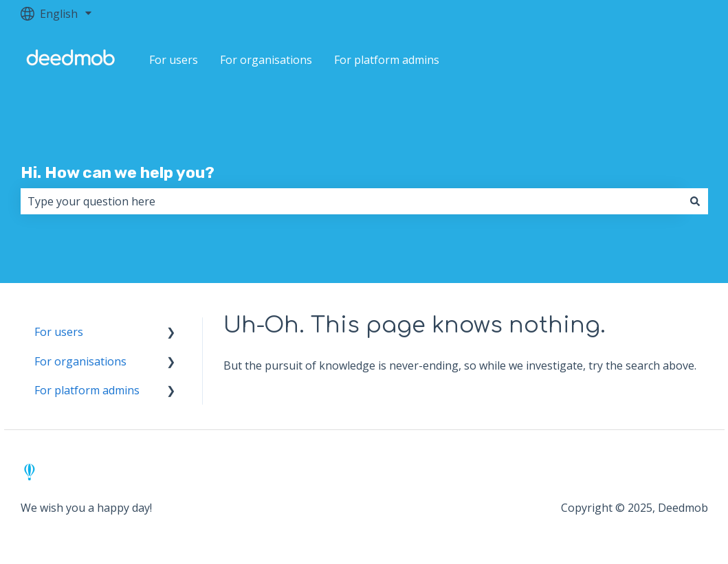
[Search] (695, 201)
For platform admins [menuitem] (87, 390)
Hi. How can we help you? (118, 172)
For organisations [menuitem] (80, 361)
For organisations (266, 60)
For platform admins (387, 60)
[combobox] (351, 201)
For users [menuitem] (59, 332)
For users (174, 60)
